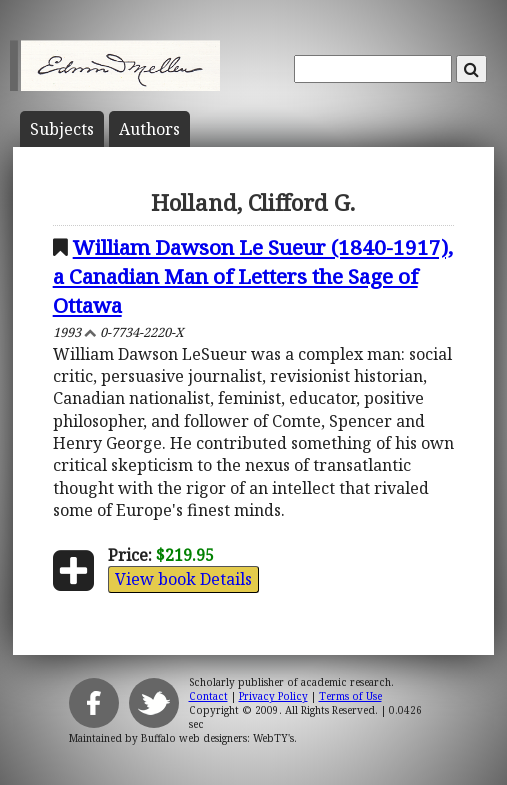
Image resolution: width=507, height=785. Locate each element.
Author (149, 129)
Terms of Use (350, 696)
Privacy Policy (273, 696)
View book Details (183, 579)
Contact (208, 696)
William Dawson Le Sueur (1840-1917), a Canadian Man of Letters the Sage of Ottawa (253, 276)
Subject (62, 129)
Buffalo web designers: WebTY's (217, 738)
